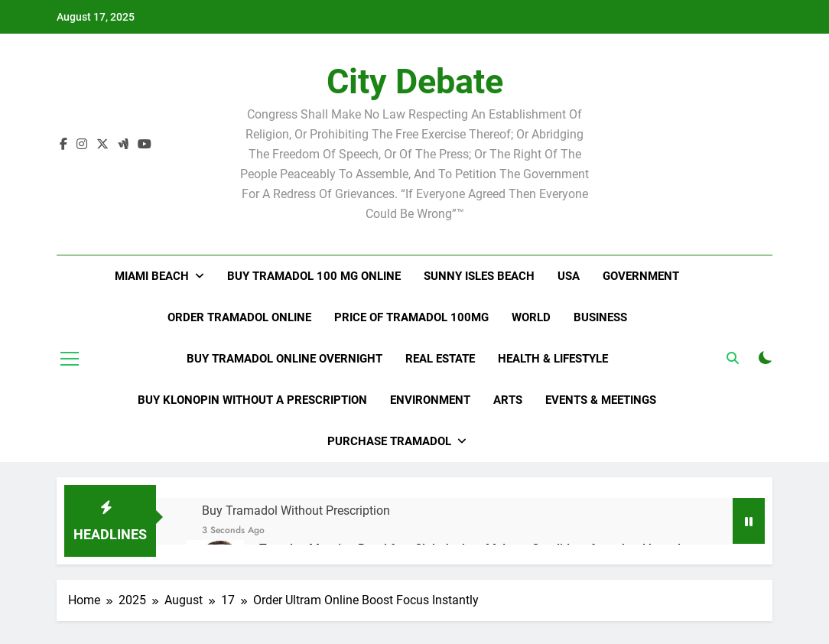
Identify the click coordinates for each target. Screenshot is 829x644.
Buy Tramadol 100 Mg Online (314, 276)
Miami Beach (152, 276)
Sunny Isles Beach (479, 276)
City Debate (415, 81)
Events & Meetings (601, 400)
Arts (508, 400)
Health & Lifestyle (553, 359)
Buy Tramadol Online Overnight (284, 359)
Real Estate (440, 359)
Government (641, 276)
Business (600, 317)
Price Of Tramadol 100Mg (411, 317)
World (531, 317)
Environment (430, 400)
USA (569, 276)
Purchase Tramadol (389, 441)
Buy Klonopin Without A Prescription (252, 400)
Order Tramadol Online (239, 317)
